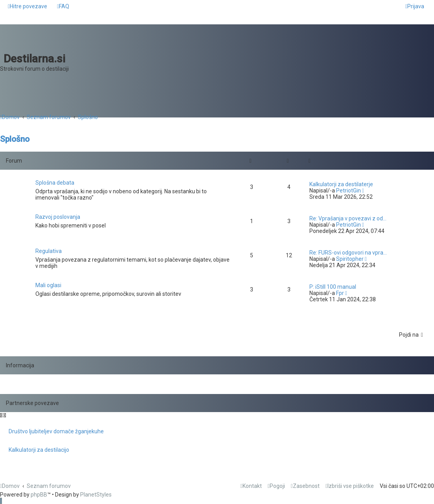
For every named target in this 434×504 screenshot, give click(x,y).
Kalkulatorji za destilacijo (39, 450)
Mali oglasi (48, 285)
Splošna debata (55, 183)
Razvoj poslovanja (58, 217)
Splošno (15, 139)
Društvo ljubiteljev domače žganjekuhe (56, 431)
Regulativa (49, 251)
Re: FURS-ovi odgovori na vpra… (348, 253)
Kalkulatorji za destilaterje (341, 184)
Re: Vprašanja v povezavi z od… (348, 218)
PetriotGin (348, 191)
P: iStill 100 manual (333, 287)
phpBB (39, 495)
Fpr (340, 293)
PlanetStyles (96, 495)
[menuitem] (63, 6)
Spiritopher (350, 259)
